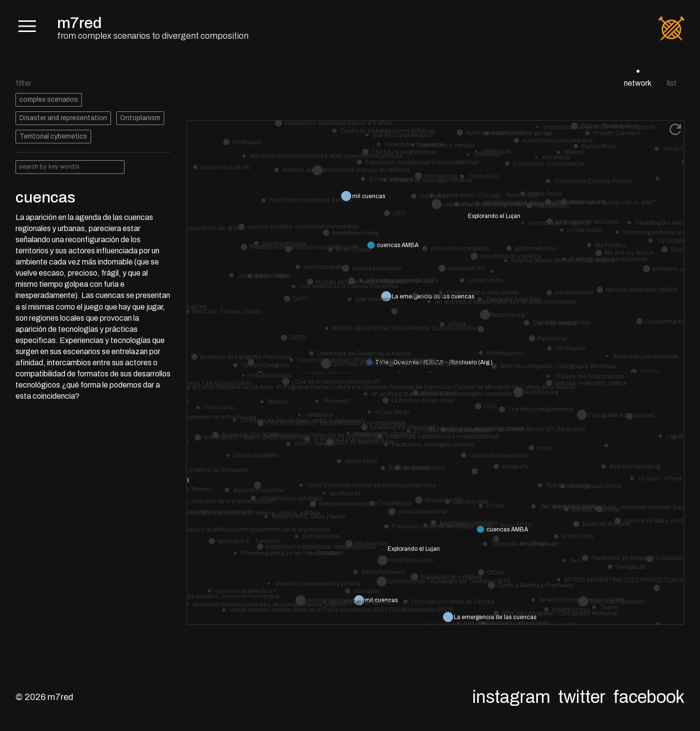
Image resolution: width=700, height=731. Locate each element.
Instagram (511, 697)
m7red (79, 23)
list (672, 83)
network (638, 83)
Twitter (582, 697)
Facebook (649, 697)
